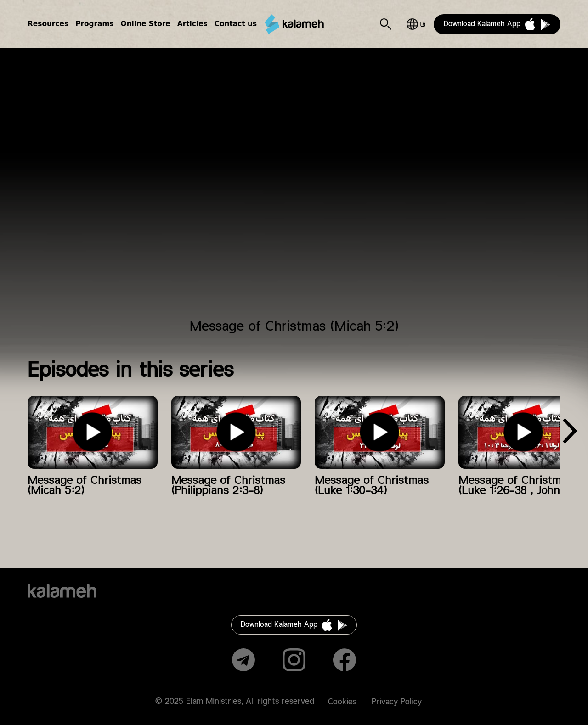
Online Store (146, 24)
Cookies (342, 702)
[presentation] (570, 434)
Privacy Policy (397, 702)
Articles (192, 24)
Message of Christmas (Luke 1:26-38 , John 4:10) (523, 486)
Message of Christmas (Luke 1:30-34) (372, 486)
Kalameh (294, 24)
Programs (94, 24)
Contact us (236, 24)
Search (386, 24)
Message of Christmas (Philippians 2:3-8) (228, 486)
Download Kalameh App (482, 24)
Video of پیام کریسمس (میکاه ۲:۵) (294, 189)
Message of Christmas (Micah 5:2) (85, 486)
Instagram (294, 660)
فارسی (416, 24)
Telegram (243, 660)
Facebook (345, 660)
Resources (48, 24)
